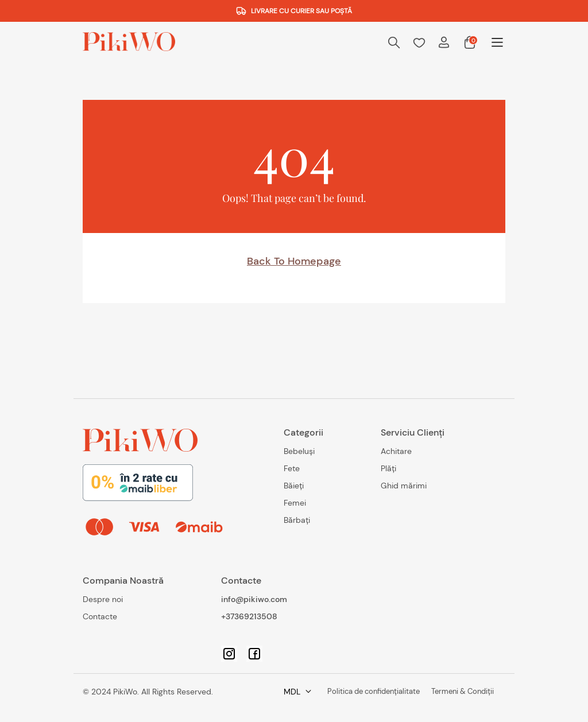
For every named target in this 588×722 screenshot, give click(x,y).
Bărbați (297, 520)
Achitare (396, 451)
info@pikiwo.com (254, 599)
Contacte (100, 616)
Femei (295, 503)
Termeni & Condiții (411, 692)
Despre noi (103, 599)
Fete (292, 468)
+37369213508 (249, 616)
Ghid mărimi (404, 486)
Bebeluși (299, 451)
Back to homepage (294, 261)
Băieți (294, 486)
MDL (470, 692)
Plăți (388, 468)
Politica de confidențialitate (311, 692)
